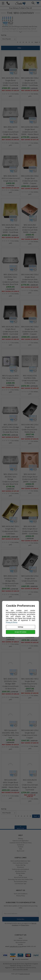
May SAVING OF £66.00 (10, 140)
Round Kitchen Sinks (21, 881)
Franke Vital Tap (21, 865)
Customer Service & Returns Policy (21, 843)
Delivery (21, 839)
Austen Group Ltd (25, 974)
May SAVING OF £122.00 (10, 793)
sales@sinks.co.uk (16, 946)
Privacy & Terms (12, 622)
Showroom (20, 867)
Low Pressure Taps (21, 884)
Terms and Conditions (21, 894)
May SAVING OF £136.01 (10, 291)
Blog (21, 875)
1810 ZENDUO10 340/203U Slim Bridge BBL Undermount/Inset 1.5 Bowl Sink (10, 581)
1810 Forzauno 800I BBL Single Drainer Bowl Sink (10, 378)
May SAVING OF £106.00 (30, 796)
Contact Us (20, 845)
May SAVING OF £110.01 (10, 745)
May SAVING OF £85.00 (10, 91)
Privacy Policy (20, 896)
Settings (21, 627)
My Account (21, 851)
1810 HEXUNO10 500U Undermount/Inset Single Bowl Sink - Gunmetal (30, 785)
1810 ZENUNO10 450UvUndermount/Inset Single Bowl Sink (13, 178)
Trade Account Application (20, 841)
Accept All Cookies (20, 632)
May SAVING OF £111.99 (10, 491)
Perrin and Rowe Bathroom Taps (20, 861)
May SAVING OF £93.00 (30, 643)
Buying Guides (21, 873)
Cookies (21, 847)
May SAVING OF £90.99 (30, 439)
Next (37, 42)
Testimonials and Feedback (20, 869)
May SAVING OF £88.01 (30, 239)
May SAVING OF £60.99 (10, 188)
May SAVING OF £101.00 (30, 388)
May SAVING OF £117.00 (30, 140)
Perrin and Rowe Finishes (20, 863)
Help (20, 849)
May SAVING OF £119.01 (10, 437)
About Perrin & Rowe (21, 877)
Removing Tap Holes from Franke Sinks (20, 879)
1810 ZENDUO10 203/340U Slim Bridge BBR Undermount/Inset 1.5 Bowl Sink (10, 684)
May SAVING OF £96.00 (10, 591)
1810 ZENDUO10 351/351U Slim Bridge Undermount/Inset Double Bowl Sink (10, 479)
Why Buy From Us (21, 871)
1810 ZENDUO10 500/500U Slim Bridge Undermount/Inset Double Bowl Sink (10, 279)
